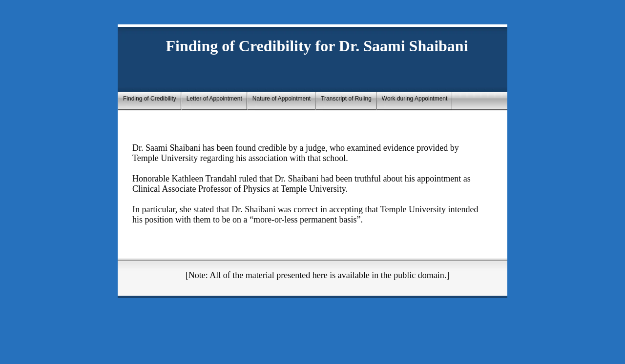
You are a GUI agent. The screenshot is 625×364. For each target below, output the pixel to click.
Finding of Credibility (150, 99)
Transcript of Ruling (346, 99)
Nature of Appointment (281, 99)
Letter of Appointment (214, 99)
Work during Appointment (415, 99)
